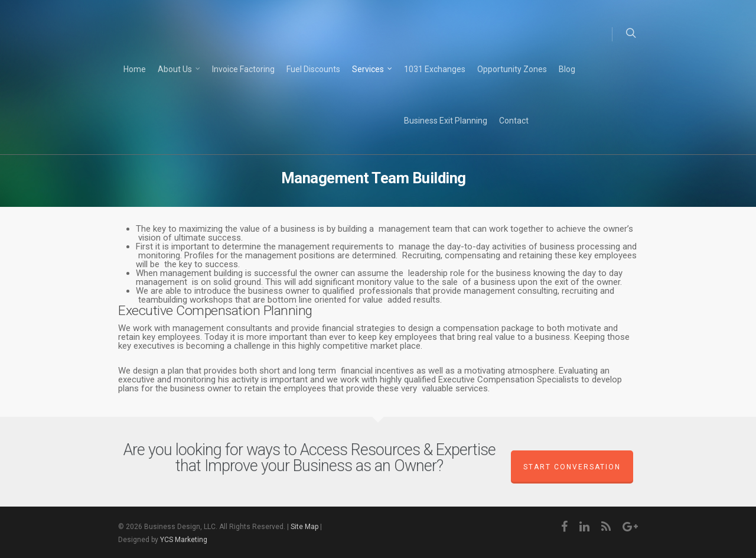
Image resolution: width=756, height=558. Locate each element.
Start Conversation (572, 467)
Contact (514, 121)
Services (373, 70)
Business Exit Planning (446, 121)
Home (135, 69)
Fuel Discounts (313, 69)
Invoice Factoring (243, 69)
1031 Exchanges (435, 69)
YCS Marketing (184, 540)
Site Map (304, 527)
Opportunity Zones (512, 69)
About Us (180, 70)
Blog (567, 69)
